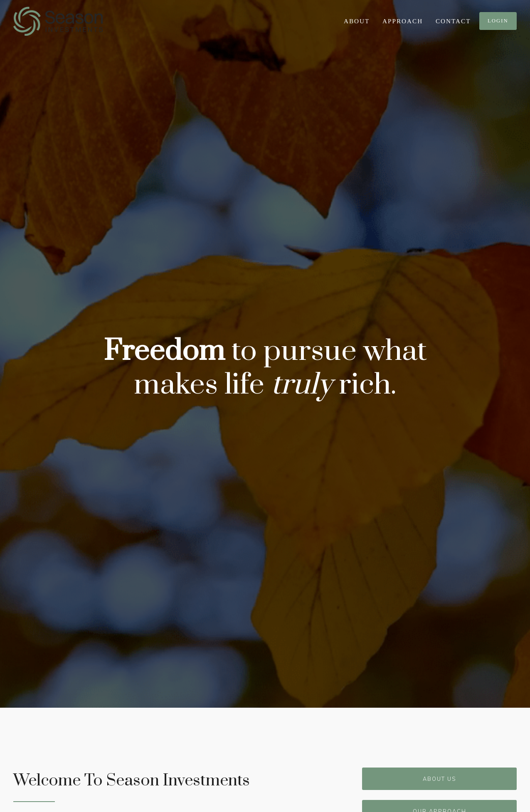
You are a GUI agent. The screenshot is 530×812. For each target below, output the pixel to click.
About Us (440, 779)
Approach (403, 21)
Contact (453, 21)
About (357, 21)
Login (498, 21)
